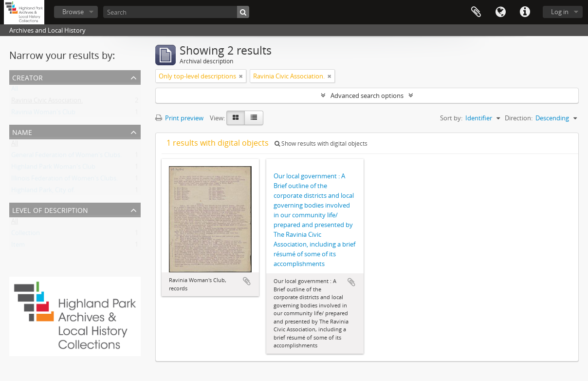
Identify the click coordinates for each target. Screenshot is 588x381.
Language (500, 12)
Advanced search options (367, 95)
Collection (26, 235)
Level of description (50, 209)
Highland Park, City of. (43, 192)
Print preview (179, 118)
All (15, 91)
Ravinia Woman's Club (43, 114)
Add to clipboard (247, 281)
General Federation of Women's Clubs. (66, 157)
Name (22, 131)
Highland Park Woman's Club (53, 169)
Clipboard (476, 12)
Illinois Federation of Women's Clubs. (64, 180)
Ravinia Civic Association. (47, 102)
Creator (28, 77)
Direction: (519, 118)
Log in (560, 12)
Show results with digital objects (321, 143)
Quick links (525, 12)
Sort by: (451, 118)
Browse (73, 12)
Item (18, 247)
